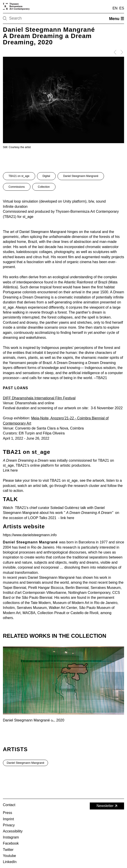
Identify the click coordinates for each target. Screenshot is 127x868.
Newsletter (107, 806)
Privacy (9, 825)
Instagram (11, 837)
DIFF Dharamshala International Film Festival (39, 398)
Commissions (17, 187)
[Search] (19, 18)
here (14, 470)
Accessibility (13, 831)
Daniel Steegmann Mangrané (81, 176)
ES (122, 8)
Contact (9, 805)
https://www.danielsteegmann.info (30, 535)
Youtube (9, 856)
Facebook (11, 843)
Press (8, 813)
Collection (44, 187)
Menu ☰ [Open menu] (117, 19)
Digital (46, 176)
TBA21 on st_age (19, 176)
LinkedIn (10, 862)
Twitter (8, 850)
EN (115, 8)
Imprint (8, 819)
